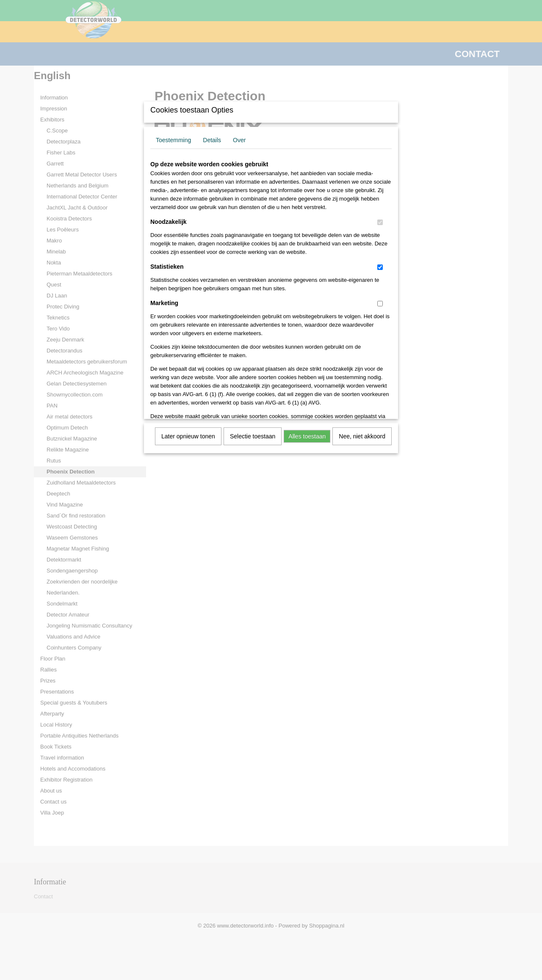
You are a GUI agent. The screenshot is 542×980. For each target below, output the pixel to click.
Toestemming (173, 140)
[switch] (380, 222)
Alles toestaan (307, 436)
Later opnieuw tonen (188, 436)
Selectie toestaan (253, 436)
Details (212, 140)
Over (239, 140)
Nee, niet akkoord (362, 436)
